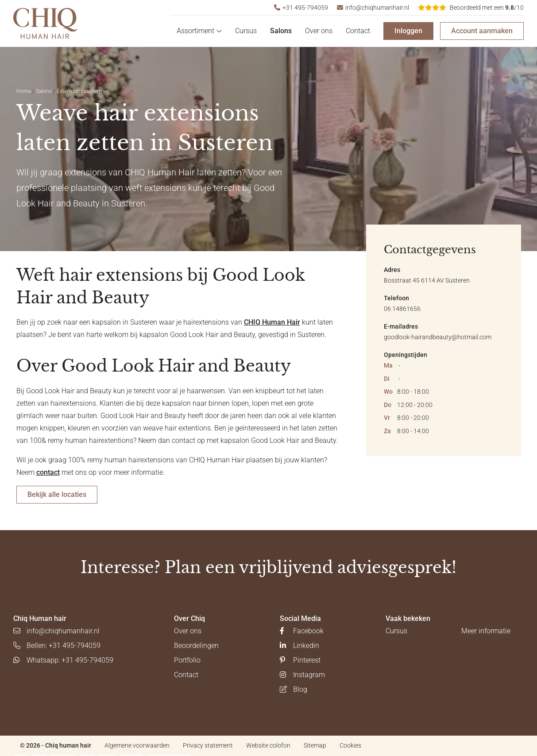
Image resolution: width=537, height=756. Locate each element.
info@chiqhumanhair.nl (373, 8)
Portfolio (187, 660)
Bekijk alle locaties (57, 494)
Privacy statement (208, 745)
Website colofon (268, 745)
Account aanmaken (482, 31)
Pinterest (300, 660)
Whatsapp (63, 660)
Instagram (302, 675)
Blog (294, 689)
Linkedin (299, 646)
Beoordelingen (196, 646)
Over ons (319, 31)
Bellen (57, 646)
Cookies (350, 745)
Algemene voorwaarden (137, 745)
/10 (471, 8)
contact (48, 472)
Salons (281, 31)
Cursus (246, 31)
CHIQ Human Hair (272, 322)
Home (24, 91)
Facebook (302, 631)
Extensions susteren (81, 91)
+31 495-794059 (301, 8)
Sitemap (315, 745)
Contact (358, 31)
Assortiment (199, 31)
